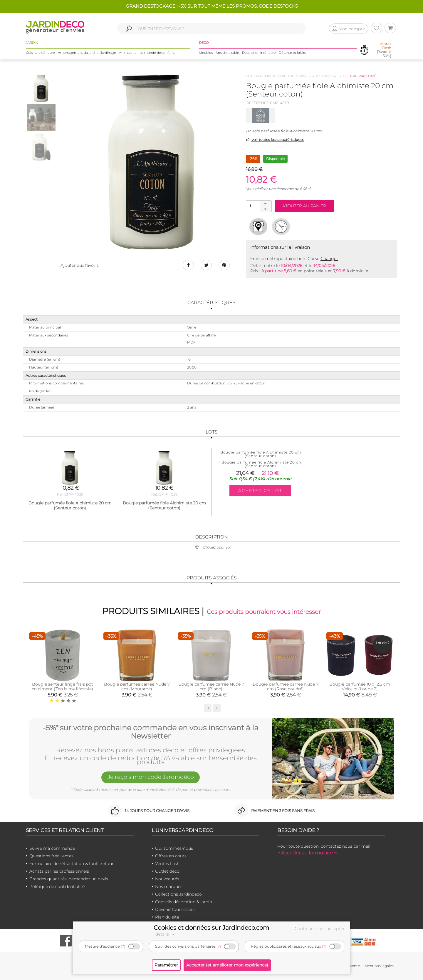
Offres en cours (171, 856)
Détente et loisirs (292, 53)
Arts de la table (227, 53)
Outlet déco (167, 871)
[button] (266, 204)
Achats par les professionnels (59, 871)
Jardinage (108, 53)
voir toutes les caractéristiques (275, 140)
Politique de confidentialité (57, 887)
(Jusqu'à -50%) (384, 50)
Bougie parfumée (361, 76)
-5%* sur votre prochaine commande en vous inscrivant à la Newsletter (151, 732)
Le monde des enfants (157, 53)
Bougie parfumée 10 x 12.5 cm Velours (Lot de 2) (360, 687)
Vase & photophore (319, 76)
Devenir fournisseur (175, 910)
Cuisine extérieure (40, 53)
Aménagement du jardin (78, 53)
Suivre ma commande (52, 849)
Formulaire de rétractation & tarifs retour (72, 864)
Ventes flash (167, 864)
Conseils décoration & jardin (184, 902)
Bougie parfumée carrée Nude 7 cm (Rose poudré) (286, 687)
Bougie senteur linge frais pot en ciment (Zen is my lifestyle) (62, 687)
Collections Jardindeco (178, 894)
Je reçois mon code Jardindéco (151, 778)
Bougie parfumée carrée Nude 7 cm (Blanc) (211, 687)
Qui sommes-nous (174, 849)
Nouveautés (167, 879)
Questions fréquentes (51, 856)
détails (166, 934)
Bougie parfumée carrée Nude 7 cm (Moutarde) (137, 687)
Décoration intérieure (259, 53)
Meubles (206, 53)
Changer (329, 259)
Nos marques (169, 887)
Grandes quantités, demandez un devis (69, 879)
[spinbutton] (258, 206)
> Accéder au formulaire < (307, 853)
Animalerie (128, 53)
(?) (123, 946)
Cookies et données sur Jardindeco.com (211, 928)
